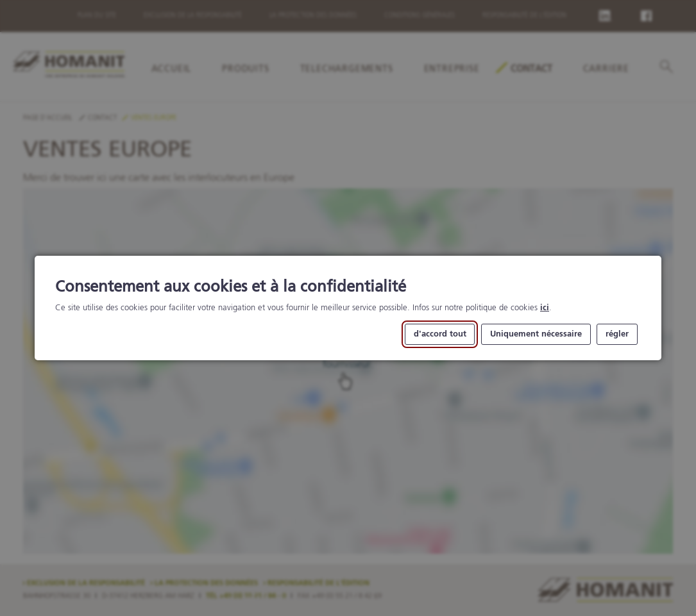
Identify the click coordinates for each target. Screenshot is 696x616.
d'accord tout (440, 334)
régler (617, 334)
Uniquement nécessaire (536, 334)
